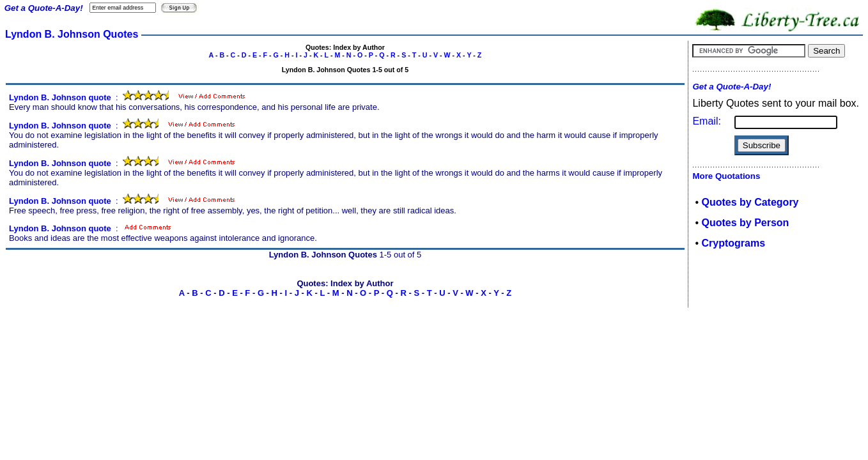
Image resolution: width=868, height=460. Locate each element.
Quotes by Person (745, 223)
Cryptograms (733, 243)
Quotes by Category (750, 202)
